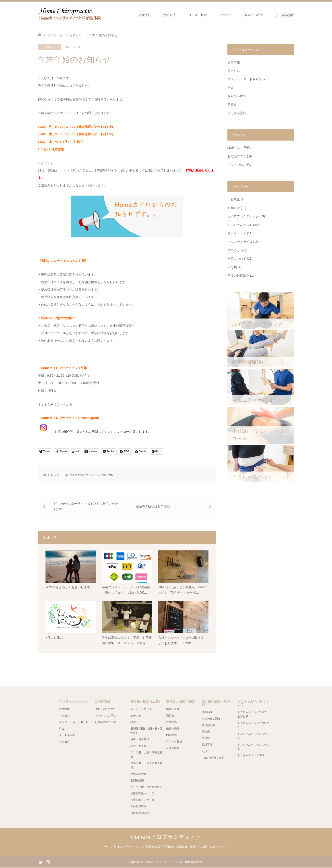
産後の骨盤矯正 (238, 276)
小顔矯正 (234, 199)
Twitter (41, 862)
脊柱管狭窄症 (138, 807)
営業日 (232, 104)
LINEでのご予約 (239, 148)
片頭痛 (206, 732)
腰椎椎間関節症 (140, 813)
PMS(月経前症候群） (214, 758)
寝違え (134, 722)
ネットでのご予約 (240, 165)
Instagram (48, 862)
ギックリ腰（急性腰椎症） (146, 787)
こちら (61, 404)
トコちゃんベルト (240, 225)
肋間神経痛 (137, 781)
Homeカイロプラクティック (166, 837)
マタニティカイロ (240, 242)
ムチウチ (136, 716)
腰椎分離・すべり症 (142, 800)
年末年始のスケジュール (84, 475)
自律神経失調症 (211, 719)
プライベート (237, 233)
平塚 (103, 475)
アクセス (226, 15)
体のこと (234, 250)
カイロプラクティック (243, 216)
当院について (237, 259)
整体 (110, 475)
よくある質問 (285, 15)
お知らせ (49, 47)
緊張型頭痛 (208, 725)
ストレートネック (141, 709)
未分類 (232, 267)
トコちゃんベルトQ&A (251, 756)
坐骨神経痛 (173, 729)
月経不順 (207, 745)
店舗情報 (144, 15)
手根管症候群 (138, 774)
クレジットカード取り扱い (246, 79)
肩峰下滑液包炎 (140, 740)
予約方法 (169, 15)
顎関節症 (207, 713)
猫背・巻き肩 (138, 746)
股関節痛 (171, 722)
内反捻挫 (171, 735)
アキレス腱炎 (174, 742)
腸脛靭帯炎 (173, 709)
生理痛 (206, 739)
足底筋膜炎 (173, 748)
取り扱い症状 (254, 15)
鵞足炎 (170, 716)
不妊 (204, 752)
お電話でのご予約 (240, 156)
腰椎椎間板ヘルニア (142, 794)
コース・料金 (198, 15)
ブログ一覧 (55, 35)
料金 (231, 88)
